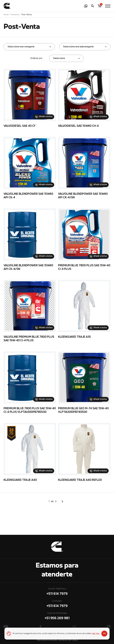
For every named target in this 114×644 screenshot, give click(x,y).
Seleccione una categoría (21, 47)
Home (6, 15)
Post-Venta (27, 15)
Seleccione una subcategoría (78, 47)
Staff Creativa (73, 640)
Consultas (57, 604)
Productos (15, 15)
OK (104, 634)
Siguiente (62, 501)
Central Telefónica (57, 592)
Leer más (96, 634)
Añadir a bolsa (46, 117)
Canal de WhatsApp (57, 616)
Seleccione (59, 58)
